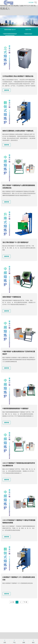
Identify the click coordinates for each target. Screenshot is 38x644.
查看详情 (7, 90)
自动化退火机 (10, 38)
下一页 (25, 602)
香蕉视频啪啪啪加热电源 (28, 38)
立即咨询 (19, 626)
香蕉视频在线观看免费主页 (9, 19)
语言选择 (31, 2)
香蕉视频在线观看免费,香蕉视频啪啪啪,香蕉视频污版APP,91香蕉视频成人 (18, 5)
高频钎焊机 (28, 30)
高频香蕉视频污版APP (10, 30)
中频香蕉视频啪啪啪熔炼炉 (10, 34)
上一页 (12, 602)
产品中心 (21, 19)
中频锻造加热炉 (28, 34)
